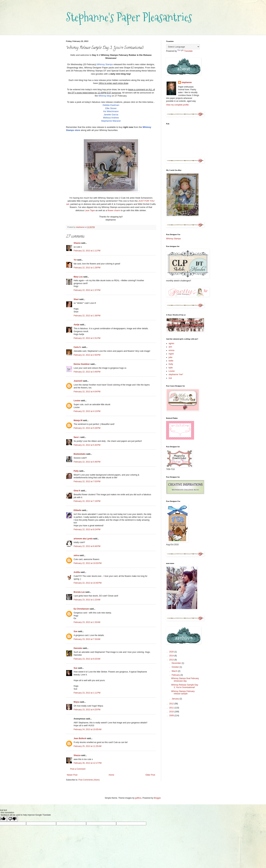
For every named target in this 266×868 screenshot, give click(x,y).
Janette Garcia (111, 115)
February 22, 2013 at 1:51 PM (87, 338)
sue (170, 378)
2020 (172, 652)
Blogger (157, 798)
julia (170, 357)
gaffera (138, 798)
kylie (171, 368)
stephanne (187, 82)
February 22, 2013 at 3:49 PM (87, 372)
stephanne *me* (176, 374)
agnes (171, 343)
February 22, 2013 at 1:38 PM (87, 316)
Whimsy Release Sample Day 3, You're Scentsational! (185, 686)
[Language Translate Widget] (183, 47)
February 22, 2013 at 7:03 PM (87, 481)
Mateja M (78, 420)
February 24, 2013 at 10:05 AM (88, 729)
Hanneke (78, 648)
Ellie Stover (111, 108)
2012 (172, 704)
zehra (76, 555)
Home (111, 775)
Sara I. (77, 437)
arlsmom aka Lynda (83, 539)
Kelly (171, 364)
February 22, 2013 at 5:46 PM (87, 462)
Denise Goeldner (82, 364)
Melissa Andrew (111, 118)
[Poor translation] (12, 819)
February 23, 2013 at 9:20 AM (87, 659)
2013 (172, 660)
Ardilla (77, 572)
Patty (76, 471)
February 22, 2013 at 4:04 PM (87, 392)
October (176, 667)
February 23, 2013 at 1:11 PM (87, 693)
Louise (77, 401)
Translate (185, 51)
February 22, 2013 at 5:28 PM (87, 428)
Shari (76, 299)
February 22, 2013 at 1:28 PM (87, 268)
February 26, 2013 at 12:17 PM (88, 763)
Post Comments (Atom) (89, 780)
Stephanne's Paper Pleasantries (129, 17)
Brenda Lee (79, 592)
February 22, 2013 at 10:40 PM (88, 583)
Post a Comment (78, 769)
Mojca (77, 702)
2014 (172, 656)
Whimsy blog (105, 96)
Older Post (150, 775)
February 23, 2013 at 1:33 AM (87, 622)
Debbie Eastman (111, 105)
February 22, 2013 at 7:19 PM (87, 501)
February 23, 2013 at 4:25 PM (87, 710)
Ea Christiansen (81, 609)
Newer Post (72, 775)
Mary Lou (78, 277)
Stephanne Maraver (111, 121)
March (175, 671)
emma (171, 350)
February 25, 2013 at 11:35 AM (88, 746)
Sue (75, 631)
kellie (171, 361)
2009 (172, 716)
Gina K (77, 491)
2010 (172, 712)
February (176, 675)
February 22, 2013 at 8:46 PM (87, 546)
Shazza (77, 243)
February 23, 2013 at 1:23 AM (87, 600)
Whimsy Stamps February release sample (183, 692)
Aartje (77, 325)
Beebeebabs (80, 454)
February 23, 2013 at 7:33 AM (87, 639)
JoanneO (78, 381)
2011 (172, 708)
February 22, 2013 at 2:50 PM (87, 355)
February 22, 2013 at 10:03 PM (88, 563)
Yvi (75, 260)
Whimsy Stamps (105, 64)
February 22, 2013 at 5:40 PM (87, 445)
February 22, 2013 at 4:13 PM (87, 411)
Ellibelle (77, 510)
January (176, 699)
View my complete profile (177, 105)
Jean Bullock (80, 738)
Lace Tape (90, 210)
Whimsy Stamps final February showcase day (185, 680)
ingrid (171, 354)
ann (170, 347)
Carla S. (77, 347)
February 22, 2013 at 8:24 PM (87, 529)
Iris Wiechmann (111, 111)
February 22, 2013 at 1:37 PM (87, 290)
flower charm (114, 210)
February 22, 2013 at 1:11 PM (87, 251)
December (177, 663)
